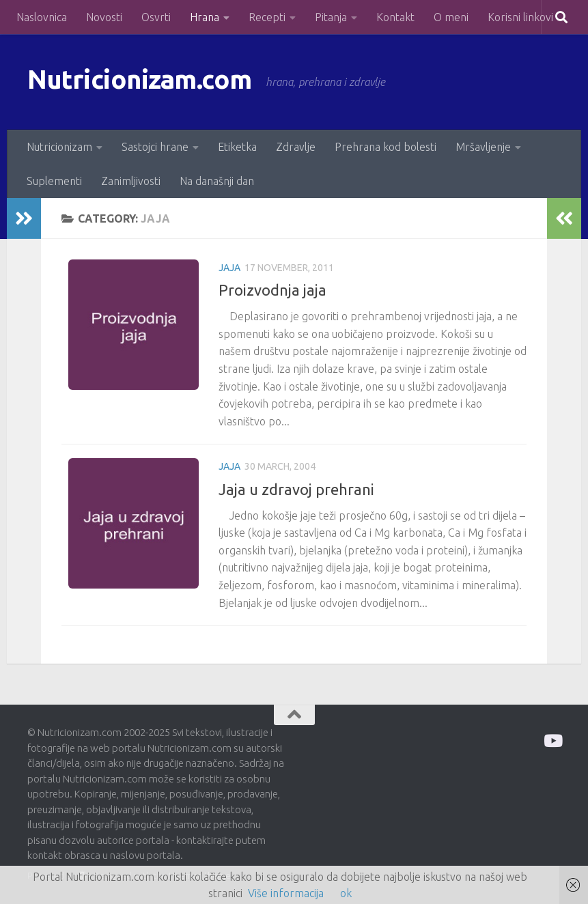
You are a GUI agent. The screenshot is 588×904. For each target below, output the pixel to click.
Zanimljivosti (131, 181)
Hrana (205, 17)
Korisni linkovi (520, 17)
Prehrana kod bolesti (386, 147)
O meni (451, 17)
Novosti (104, 17)
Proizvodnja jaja (272, 290)
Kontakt (395, 17)
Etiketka (237, 147)
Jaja (229, 268)
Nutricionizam (59, 147)
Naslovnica (42, 17)
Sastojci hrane (155, 147)
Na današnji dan (217, 181)
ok (346, 893)
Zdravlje (296, 147)
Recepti (267, 17)
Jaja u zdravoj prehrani (296, 489)
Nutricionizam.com (150, 82)
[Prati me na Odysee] (552, 740)
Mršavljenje (483, 147)
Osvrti (156, 17)
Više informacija (286, 893)
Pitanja (331, 17)
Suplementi (54, 181)
